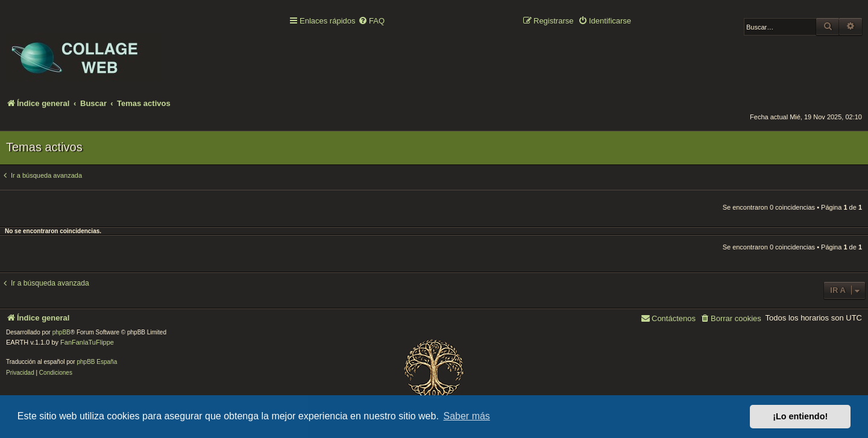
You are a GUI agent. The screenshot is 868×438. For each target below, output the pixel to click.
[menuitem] (371, 21)
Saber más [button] (467, 416)
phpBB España (97, 362)
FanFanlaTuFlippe (87, 342)
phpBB (61, 332)
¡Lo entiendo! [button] (800, 416)
